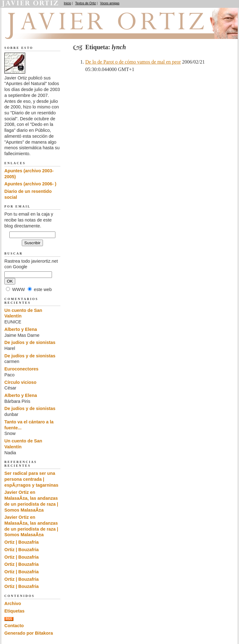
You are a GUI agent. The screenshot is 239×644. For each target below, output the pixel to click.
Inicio (67, 3)
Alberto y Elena (21, 329)
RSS (9, 619)
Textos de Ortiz (86, 3)
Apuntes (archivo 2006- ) (30, 184)
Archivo (13, 603)
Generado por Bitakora (29, 633)
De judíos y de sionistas (30, 342)
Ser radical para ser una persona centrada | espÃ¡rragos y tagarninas (31, 479)
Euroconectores (21, 369)
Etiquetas (14, 611)
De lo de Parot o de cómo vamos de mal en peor (133, 62)
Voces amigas (110, 3)
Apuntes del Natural (39, 31)
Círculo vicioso (20, 382)
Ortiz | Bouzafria (21, 542)
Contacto (14, 626)
